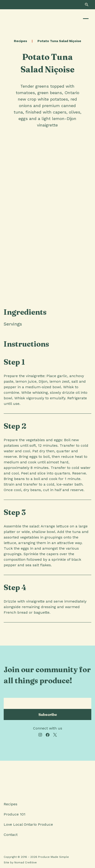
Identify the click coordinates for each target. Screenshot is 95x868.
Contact (11, 835)
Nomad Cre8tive (26, 862)
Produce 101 (15, 814)
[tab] (31, 324)
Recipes (20, 41)
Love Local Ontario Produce (28, 824)
